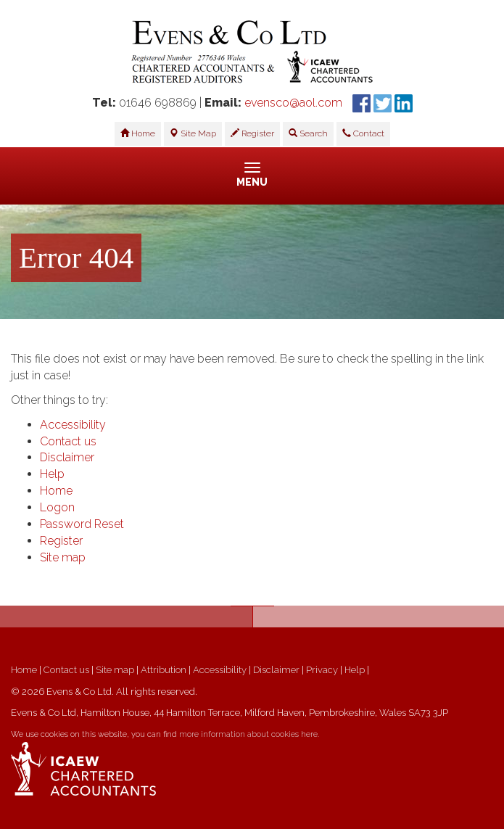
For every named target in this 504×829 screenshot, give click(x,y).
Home (138, 133)
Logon (57, 507)
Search (308, 133)
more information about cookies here (248, 734)
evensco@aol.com (293, 103)
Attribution (164, 670)
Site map (63, 557)
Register (252, 133)
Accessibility (73, 425)
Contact (363, 133)
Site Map (193, 133)
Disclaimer (67, 457)
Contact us (68, 441)
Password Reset (82, 524)
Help (52, 474)
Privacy (322, 670)
